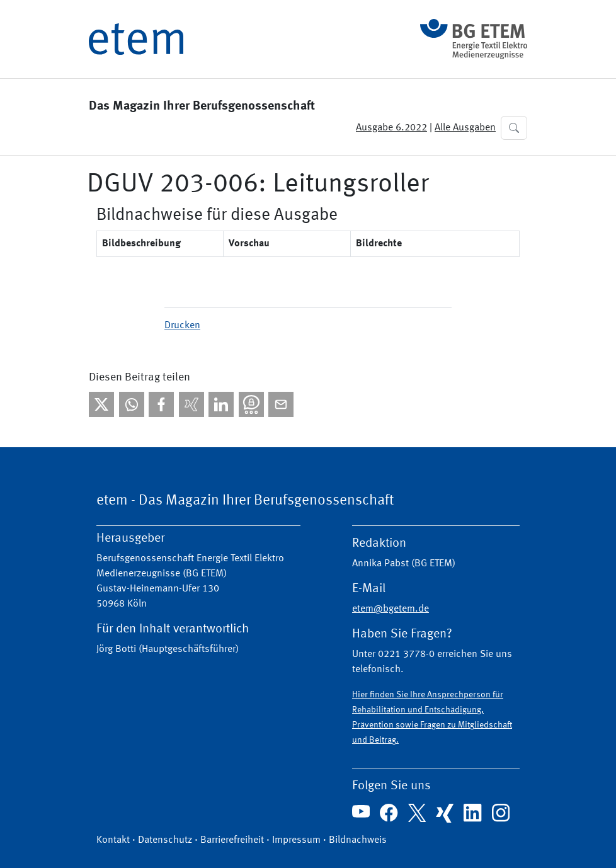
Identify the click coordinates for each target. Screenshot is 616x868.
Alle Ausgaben (465, 128)
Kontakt (113, 840)
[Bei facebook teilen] (161, 404)
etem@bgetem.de (391, 609)
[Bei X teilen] (101, 404)
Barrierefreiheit (232, 840)
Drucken (182, 326)
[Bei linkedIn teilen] (221, 404)
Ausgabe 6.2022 (391, 128)
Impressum (296, 840)
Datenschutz (165, 840)
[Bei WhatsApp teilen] (132, 404)
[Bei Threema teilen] (251, 404)
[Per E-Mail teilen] (281, 404)
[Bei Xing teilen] (191, 404)
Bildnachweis (358, 840)
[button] (514, 128)
